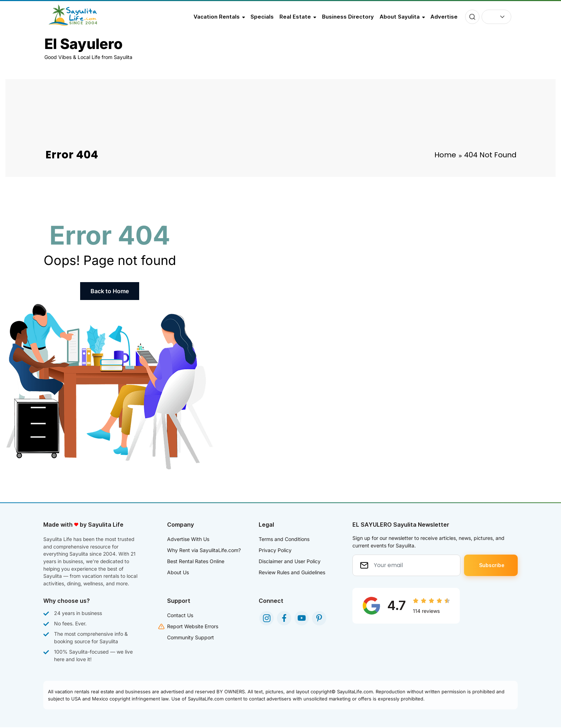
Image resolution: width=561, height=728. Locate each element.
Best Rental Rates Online (196, 561)
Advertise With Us (188, 539)
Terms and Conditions (284, 539)
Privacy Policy (275, 550)
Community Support (191, 638)
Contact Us (180, 616)
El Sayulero (84, 44)
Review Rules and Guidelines (292, 572)
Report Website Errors (193, 627)
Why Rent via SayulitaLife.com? (204, 550)
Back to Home (110, 291)
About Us (178, 572)
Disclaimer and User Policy (290, 561)
